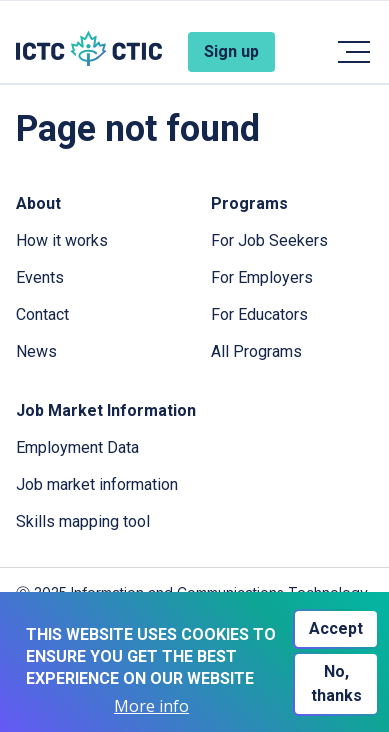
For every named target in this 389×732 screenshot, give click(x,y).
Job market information (97, 484)
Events (40, 277)
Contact (42, 314)
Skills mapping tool (83, 521)
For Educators (259, 314)
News (36, 351)
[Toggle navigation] (353, 52)
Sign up (231, 51)
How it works (62, 240)
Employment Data (77, 447)
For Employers (262, 277)
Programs (249, 203)
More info (151, 706)
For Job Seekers (269, 240)
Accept (336, 628)
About (38, 203)
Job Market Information (106, 410)
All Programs (256, 351)
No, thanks (336, 683)
